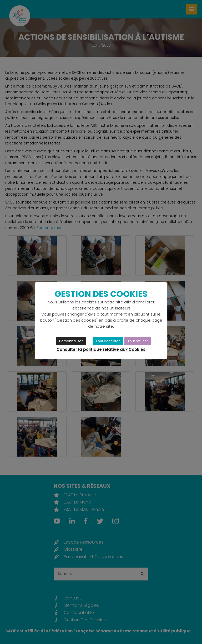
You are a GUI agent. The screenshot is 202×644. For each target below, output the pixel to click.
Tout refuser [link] (138, 341)
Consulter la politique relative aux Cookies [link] (101, 349)
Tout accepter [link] (108, 341)
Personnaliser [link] (71, 341)
